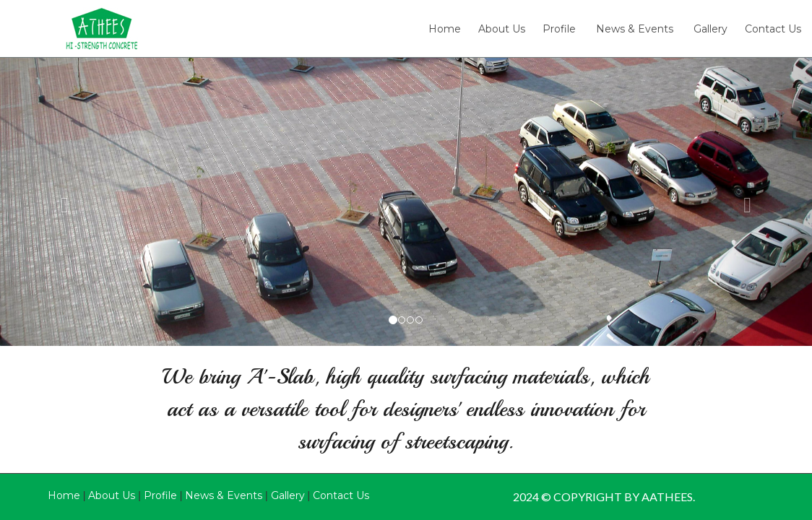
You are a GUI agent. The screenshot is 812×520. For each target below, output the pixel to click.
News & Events (635, 30)
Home (445, 30)
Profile (559, 30)
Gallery (710, 30)
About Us (502, 30)
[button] (61, 202)
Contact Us (773, 30)
